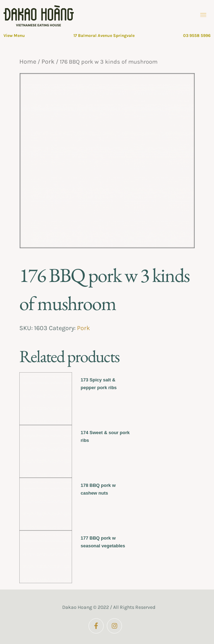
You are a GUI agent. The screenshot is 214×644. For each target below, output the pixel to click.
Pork (48, 62)
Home (28, 62)
